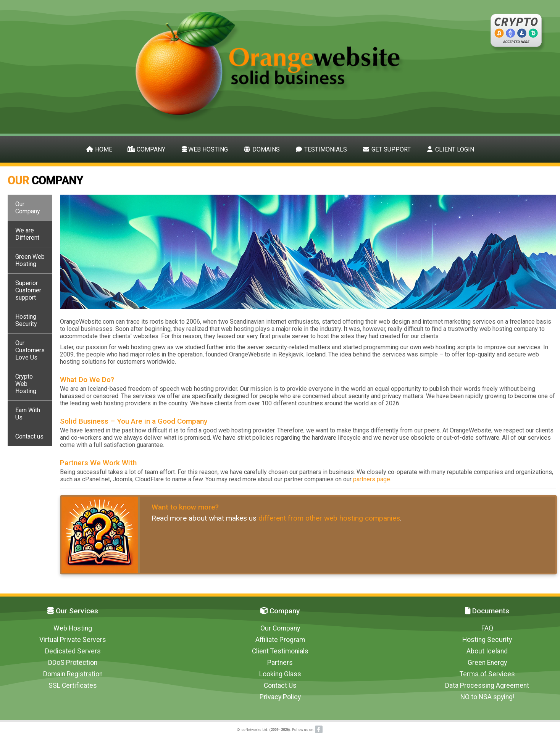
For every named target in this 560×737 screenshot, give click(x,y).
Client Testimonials (280, 651)
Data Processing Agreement (487, 685)
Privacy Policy (280, 697)
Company (146, 149)
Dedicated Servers (73, 651)
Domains (261, 149)
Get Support (387, 149)
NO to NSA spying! (487, 697)
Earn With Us (28, 414)
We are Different (27, 234)
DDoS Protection (73, 663)
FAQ (487, 628)
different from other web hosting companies (329, 518)
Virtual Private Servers (73, 640)
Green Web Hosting (30, 260)
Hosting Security (26, 320)
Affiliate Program (280, 640)
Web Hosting (204, 149)
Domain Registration (73, 674)
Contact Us (280, 685)
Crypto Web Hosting (26, 384)
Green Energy (487, 663)
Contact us (29, 436)
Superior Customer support (28, 290)
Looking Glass (280, 674)
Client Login (450, 149)
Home (99, 149)
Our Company (28, 208)
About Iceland (487, 651)
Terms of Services (487, 674)
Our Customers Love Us (30, 350)
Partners (280, 663)
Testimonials (321, 149)
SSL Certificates (73, 685)
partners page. (372, 479)
